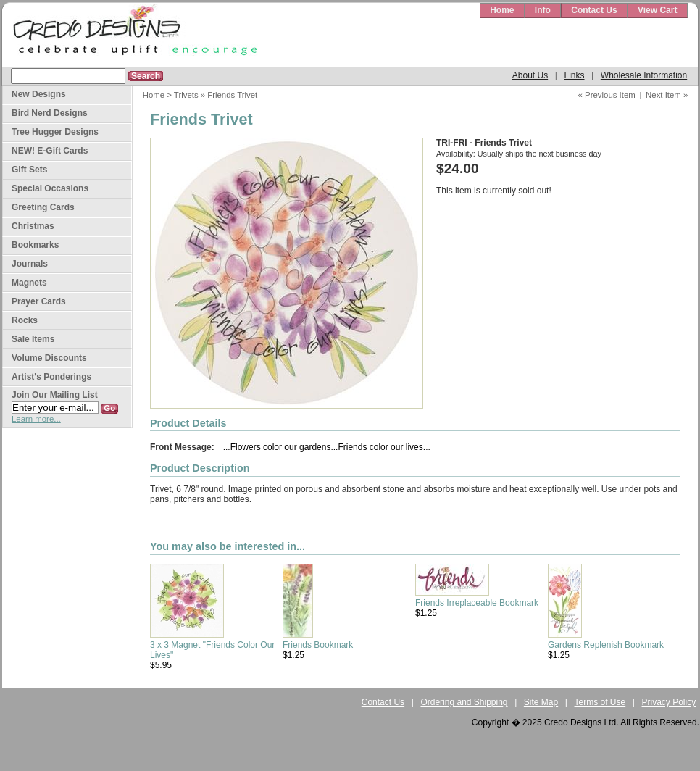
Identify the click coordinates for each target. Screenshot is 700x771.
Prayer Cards (39, 301)
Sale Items (33, 339)
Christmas (33, 226)
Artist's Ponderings (51, 377)
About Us (530, 75)
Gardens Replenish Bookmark (606, 645)
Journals (30, 264)
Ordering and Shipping (464, 702)
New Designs (39, 94)
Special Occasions (50, 188)
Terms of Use (600, 702)
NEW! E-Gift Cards (50, 151)
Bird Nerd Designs (50, 113)
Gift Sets (29, 170)
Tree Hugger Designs (55, 132)
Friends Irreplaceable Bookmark (477, 603)
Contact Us (594, 10)
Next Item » (667, 95)
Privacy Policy (669, 702)
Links (574, 75)
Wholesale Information (644, 75)
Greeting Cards (43, 207)
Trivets (186, 95)
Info (543, 10)
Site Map (541, 702)
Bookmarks (35, 245)
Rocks (25, 320)
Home (502, 10)
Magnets (29, 283)
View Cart (657, 10)
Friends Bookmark (318, 645)
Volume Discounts (49, 358)
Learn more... (36, 419)
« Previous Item (607, 95)
